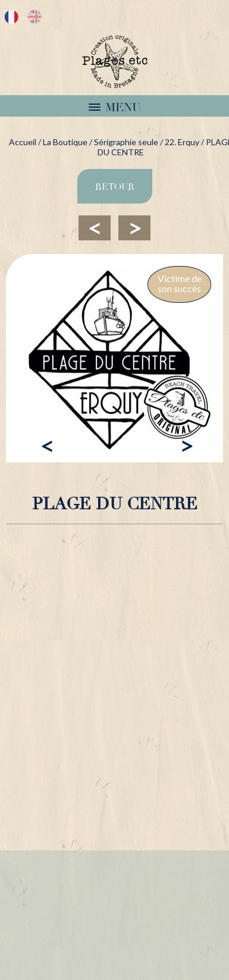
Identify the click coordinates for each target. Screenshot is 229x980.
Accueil (23, 142)
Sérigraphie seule (126, 142)
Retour (115, 187)
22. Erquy (182, 142)
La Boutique (65, 142)
